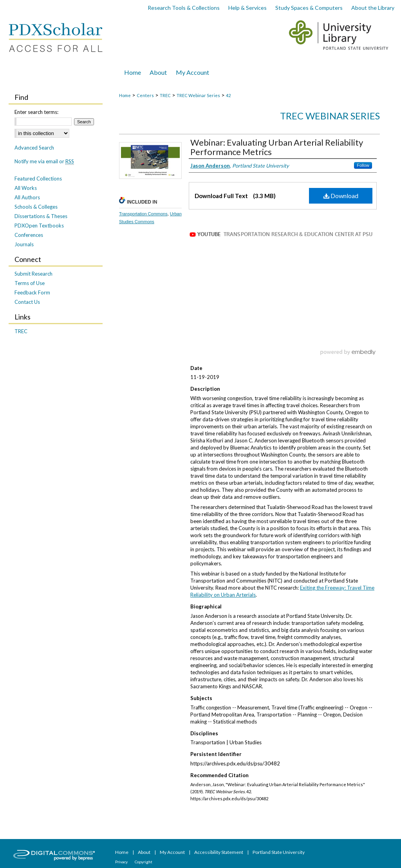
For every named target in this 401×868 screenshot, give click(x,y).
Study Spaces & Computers (309, 8)
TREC (165, 95)
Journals (24, 244)
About (145, 852)
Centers (145, 95)
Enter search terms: (36, 112)
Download (341, 196)
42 (228, 95)
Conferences (29, 235)
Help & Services (247, 8)
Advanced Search (34, 148)
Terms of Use (30, 283)
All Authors (27, 197)
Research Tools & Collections (184, 8)
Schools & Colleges (36, 207)
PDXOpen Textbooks (39, 226)
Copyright (144, 862)
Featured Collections (38, 179)
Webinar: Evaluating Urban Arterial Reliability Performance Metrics (277, 147)
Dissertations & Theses (41, 216)
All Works (26, 188)
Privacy (122, 862)
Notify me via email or (44, 161)
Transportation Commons (143, 214)
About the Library (373, 8)
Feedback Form (32, 292)
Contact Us (27, 302)
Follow (363, 165)
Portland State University (279, 852)
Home (125, 95)
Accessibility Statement (219, 852)
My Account (173, 852)
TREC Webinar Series (198, 95)
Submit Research (33, 274)
